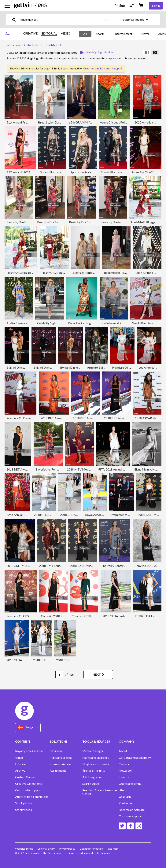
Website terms (24, 849)
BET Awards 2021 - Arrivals (25, 172)
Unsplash (125, 797)
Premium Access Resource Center (100, 792)
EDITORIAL (49, 33)
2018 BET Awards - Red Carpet (93, 418)
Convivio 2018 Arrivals (149, 566)
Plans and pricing (61, 758)
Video (19, 758)
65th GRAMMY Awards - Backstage (93, 122)
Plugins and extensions (97, 764)
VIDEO (66, 33)
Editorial (21, 764)
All (85, 34)
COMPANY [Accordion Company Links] (127, 741)
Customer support (131, 816)
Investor (124, 777)
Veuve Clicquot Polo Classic (118, 122)
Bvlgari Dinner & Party (21, 367)
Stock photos (24, 803)
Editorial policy (46, 849)
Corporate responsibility (135, 758)
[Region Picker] (28, 728)
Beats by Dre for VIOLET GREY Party (62, 222)
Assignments (58, 770)
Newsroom (126, 770)
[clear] (108, 19)
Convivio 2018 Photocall (57, 616)
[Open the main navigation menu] (7, 6)
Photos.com (127, 803)
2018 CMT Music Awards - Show (28, 566)
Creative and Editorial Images (102, 68)
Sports (100, 34)
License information (91, 849)
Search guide (91, 784)
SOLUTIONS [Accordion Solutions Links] (59, 741)
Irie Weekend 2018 (114, 323)
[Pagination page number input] (59, 674)
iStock (123, 790)
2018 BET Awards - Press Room (61, 418)
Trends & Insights (94, 770)
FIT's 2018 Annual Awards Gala (119, 469)
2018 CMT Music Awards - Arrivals (62, 566)
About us (125, 751)
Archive (20, 770)
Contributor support (28, 790)
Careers (124, 764)
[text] (62, 19)
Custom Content (26, 777)
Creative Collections (28, 784)
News (145, 34)
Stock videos (24, 810)
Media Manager (93, 751)
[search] (16, 19)
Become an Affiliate (132, 810)
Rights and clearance (96, 758)
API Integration (92, 777)
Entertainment (123, 34)
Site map (113, 849)
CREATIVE (30, 33)
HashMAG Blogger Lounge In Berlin (30, 273)
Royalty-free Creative (29, 751)
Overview (56, 751)
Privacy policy (67, 849)
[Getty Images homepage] (30, 6)
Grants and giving (130, 784)
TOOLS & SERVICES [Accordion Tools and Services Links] (96, 741)
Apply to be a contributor (32, 797)
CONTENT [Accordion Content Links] (23, 741)
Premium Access (61, 764)
